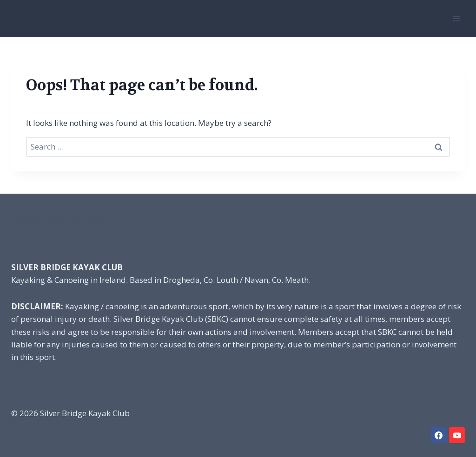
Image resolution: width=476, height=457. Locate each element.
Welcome (89, 217)
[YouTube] (457, 435)
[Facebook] (439, 435)
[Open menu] (456, 18)
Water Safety (39, 217)
